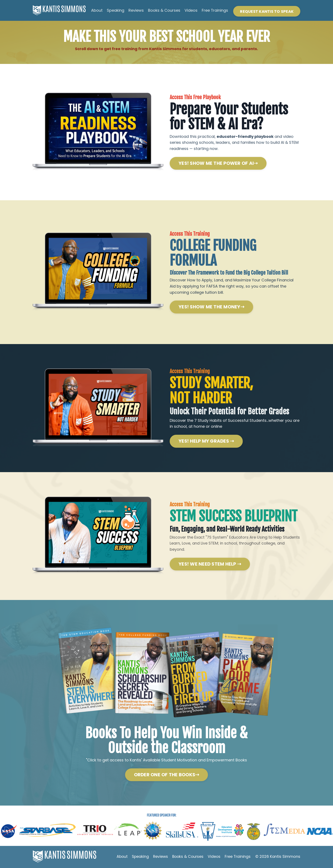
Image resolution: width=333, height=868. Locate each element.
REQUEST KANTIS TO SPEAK (267, 11)
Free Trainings (215, 10)
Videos (191, 10)
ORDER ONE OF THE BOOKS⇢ (167, 776)
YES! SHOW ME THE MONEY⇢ (211, 307)
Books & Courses (164, 10)
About (97, 10)
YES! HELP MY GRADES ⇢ (206, 442)
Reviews (136, 10)
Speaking (115, 10)
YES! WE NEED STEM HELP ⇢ (210, 565)
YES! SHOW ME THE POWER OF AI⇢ (218, 163)
